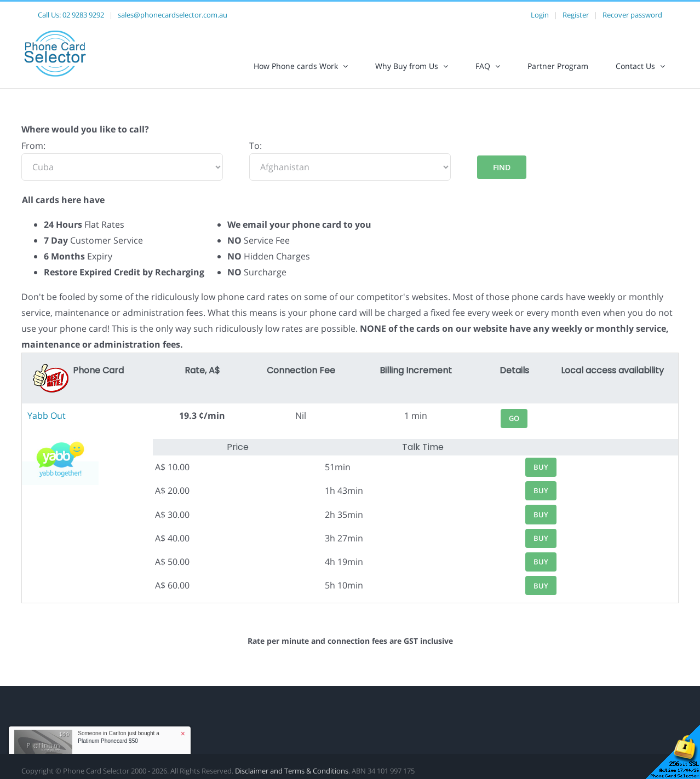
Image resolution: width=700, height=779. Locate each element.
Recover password (632, 15)
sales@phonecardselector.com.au (173, 15)
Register (576, 15)
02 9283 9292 (83, 15)
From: (33, 146)
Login (540, 15)
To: (256, 146)
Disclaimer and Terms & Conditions (292, 771)
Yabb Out (47, 416)
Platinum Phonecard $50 (108, 741)
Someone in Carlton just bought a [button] (118, 737)
